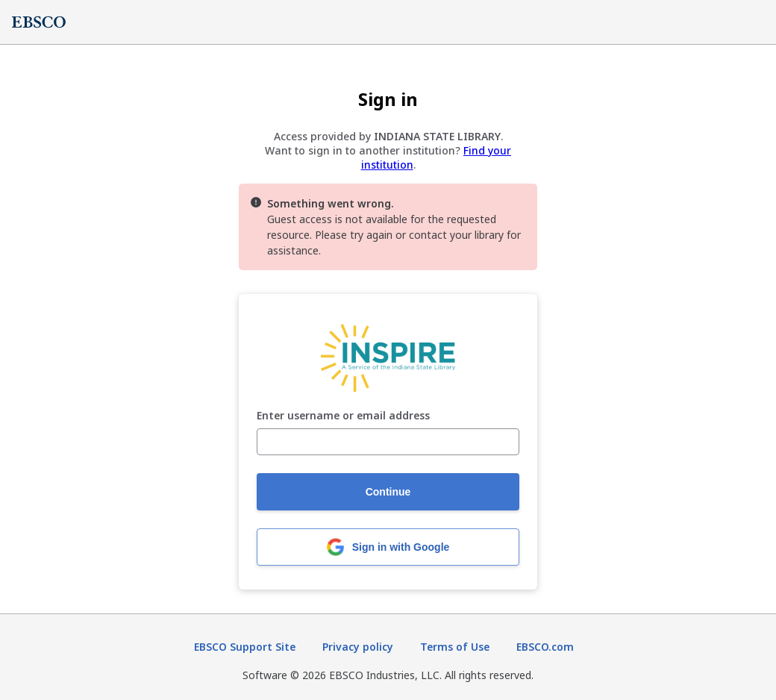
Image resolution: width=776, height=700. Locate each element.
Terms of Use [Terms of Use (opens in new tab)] (455, 647)
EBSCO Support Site (245, 647)
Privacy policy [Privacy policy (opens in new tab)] (358, 647)
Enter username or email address (343, 416)
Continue (388, 492)
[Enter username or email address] (388, 442)
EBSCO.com (545, 647)
